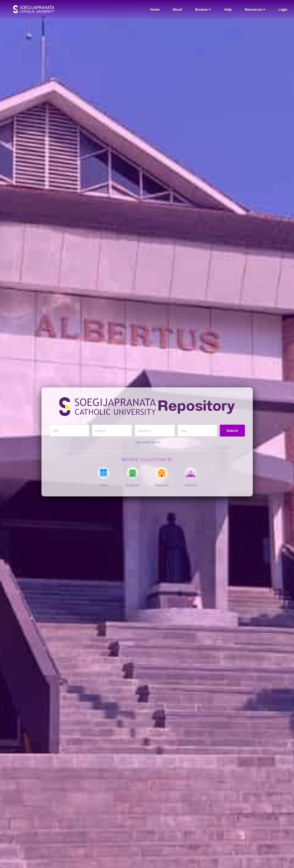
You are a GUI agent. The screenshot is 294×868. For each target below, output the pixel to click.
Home (155, 10)
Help (228, 10)
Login (283, 10)
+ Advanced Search (147, 442)
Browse (203, 10)
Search (232, 431)
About (177, 10)
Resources (255, 10)
